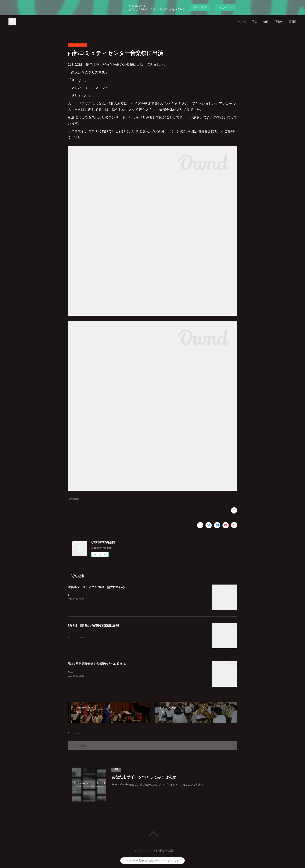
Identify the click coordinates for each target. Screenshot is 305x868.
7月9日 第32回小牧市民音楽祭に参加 (93, 625)
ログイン (225, 8)
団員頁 (293, 22)
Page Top (152, 834)
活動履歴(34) (74, 499)
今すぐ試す (200, 7)
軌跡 (266, 22)
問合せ (279, 22)
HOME (242, 22)
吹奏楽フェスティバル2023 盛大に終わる (96, 587)
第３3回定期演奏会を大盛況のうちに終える (97, 664)
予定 (255, 22)
